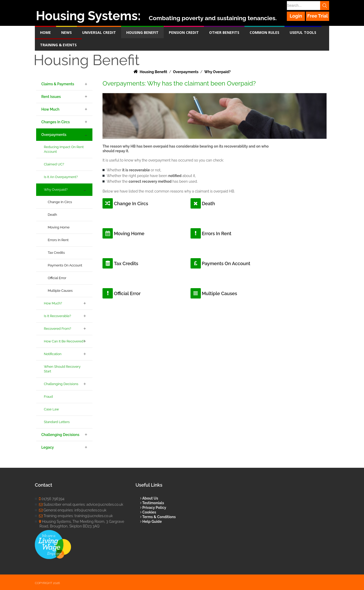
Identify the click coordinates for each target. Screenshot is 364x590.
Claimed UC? (54, 164)
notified (175, 176)
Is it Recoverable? (57, 316)
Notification (53, 354)
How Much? (53, 303)
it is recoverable (136, 170)
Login (296, 16)
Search (325, 6)
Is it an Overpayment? (61, 177)
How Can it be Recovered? (64, 341)
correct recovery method (150, 181)
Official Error (57, 278)
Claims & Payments (58, 84)
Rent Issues (51, 97)
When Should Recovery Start (62, 369)
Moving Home (59, 227)
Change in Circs (60, 202)
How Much (50, 109)
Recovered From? (57, 329)
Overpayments (54, 135)
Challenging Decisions (61, 384)
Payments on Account (65, 265)
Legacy (48, 447)
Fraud (48, 397)
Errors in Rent (58, 240)
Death (52, 215)
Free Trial (318, 16)
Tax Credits (56, 253)
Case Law (51, 409)
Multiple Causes (60, 291)
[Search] (308, 6)
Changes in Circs (56, 122)
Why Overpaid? (56, 190)
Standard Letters (57, 422)
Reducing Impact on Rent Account (64, 149)
